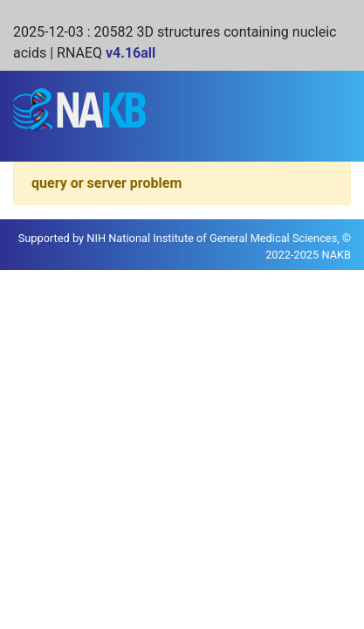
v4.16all (130, 53)
